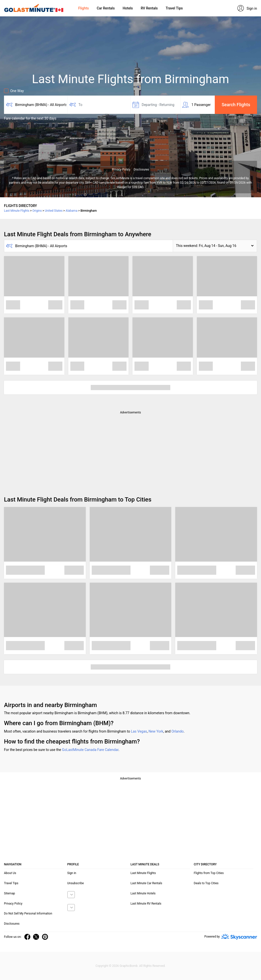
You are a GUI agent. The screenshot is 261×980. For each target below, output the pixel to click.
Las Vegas (139, 731)
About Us (10, 873)
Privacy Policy (121, 169)
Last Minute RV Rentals (146, 904)
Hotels (128, 8)
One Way (14, 91)
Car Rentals (106, 8)
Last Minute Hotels (143, 893)
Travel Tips (174, 8)
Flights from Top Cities (209, 873)
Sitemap (9, 893)
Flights (84, 8)
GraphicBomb (129, 966)
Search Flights (236, 105)
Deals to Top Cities (206, 883)
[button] (215, 246)
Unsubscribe (76, 883)
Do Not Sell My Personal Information (28, 913)
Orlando (178, 731)
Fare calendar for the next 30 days (30, 118)
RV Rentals (149, 8)
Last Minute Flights (143, 873)
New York (156, 731)
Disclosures (141, 169)
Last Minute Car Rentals (146, 883)
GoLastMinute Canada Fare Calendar (90, 750)
